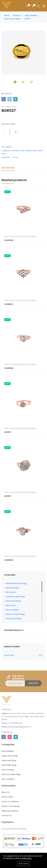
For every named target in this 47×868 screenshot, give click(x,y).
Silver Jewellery (13, 610)
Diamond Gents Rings (15, 614)
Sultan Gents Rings (12, 19)
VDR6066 (9, 368)
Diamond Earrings (14, 619)
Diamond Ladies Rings (15, 597)
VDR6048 (9, 240)
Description (8, 168)
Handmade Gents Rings (16, 583)
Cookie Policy (26, 858)
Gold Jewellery (31, 15)
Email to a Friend (9, 107)
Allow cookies (24, 864)
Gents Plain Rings (13, 601)
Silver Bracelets (13, 588)
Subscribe (33, 683)
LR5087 (8, 496)
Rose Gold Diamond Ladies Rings (20, 237)
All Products (16, 151)
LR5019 (7, 432)
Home (7, 15)
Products (17, 15)
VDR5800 (9, 560)
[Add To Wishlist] (16, 132)
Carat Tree (9, 655)
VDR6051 (8, 304)
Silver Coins (11, 605)
